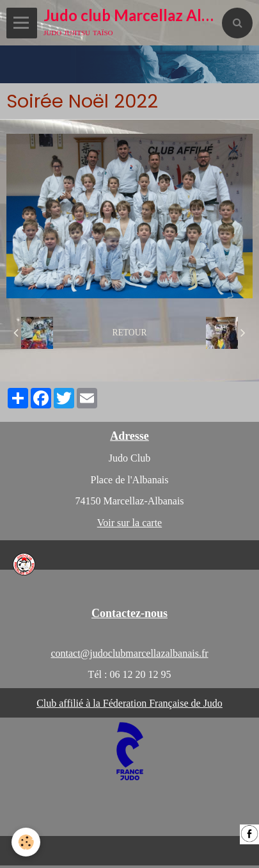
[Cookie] (26, 842)
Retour (129, 333)
